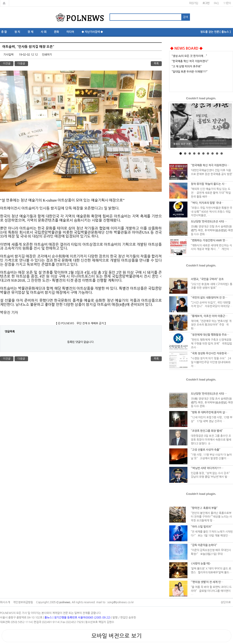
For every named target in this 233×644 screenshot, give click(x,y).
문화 (56, 32)
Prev (176, 126)
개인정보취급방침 (23, 602)
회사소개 (5, 602)
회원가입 (193, 3)
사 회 (44, 32)
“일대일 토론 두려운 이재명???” (190, 72)
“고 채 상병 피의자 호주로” (187, 66)
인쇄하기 (47, 55)
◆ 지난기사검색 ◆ (92, 32)
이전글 (7, 64)
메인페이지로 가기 (5, 3)
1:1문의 (227, 3)
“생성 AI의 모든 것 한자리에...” (189, 56)
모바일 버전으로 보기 (116, 636)
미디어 (70, 32)
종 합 (4, 32)
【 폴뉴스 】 (225, 32)
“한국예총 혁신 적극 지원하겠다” (190, 61)
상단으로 (226, 602)
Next (226, 126)
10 (222, 153)
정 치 (17, 32)
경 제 (30, 32)
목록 (156, 64)
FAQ (216, 3)
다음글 (21, 64)
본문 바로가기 (0, 0)
